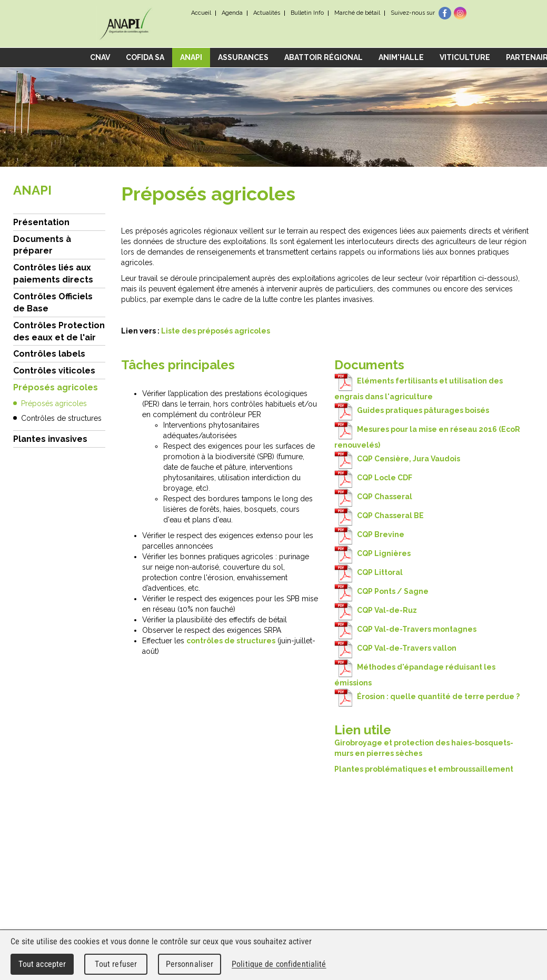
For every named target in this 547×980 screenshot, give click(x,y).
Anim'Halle (401, 57)
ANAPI (191, 57)
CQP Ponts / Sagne (381, 591)
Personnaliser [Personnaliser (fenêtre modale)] (190, 964)
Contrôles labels (49, 354)
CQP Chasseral (373, 497)
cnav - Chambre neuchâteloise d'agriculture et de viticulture (126, 24)
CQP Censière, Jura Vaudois (397, 459)
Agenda (232, 13)
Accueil (201, 13)
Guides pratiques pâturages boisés (412, 410)
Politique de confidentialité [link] (279, 964)
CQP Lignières (372, 553)
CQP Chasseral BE (379, 516)
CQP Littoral (369, 572)
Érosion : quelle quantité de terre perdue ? (427, 696)
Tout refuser (116, 964)
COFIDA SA (145, 57)
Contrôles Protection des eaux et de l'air (59, 331)
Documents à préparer (42, 245)
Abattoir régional (324, 57)
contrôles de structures (231, 641)
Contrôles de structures (61, 418)
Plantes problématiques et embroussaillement (424, 769)
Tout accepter (42, 964)
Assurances (243, 57)
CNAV (100, 57)
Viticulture (465, 57)
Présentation (41, 222)
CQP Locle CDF (373, 478)
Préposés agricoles (56, 387)
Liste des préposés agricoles (216, 331)
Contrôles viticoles (54, 371)
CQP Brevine (369, 534)
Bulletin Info (307, 13)
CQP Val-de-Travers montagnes (405, 629)
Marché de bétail (357, 13)
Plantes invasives (50, 439)
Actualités (267, 13)
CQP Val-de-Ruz (376, 610)
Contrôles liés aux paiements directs (53, 274)
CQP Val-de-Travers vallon (395, 648)
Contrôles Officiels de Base (53, 302)
